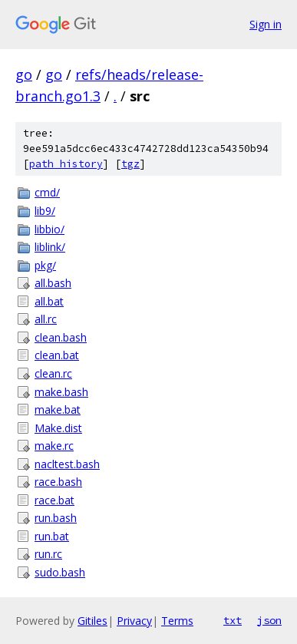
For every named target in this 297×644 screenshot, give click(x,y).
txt (233, 620)
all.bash (53, 283)
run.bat (52, 536)
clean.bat (57, 355)
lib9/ (45, 211)
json (269, 620)
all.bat (49, 301)
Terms (177, 621)
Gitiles (92, 621)
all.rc (46, 319)
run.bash (56, 518)
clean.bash (61, 337)
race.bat (54, 500)
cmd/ (47, 192)
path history (66, 164)
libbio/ (49, 229)
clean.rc (53, 373)
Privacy (134, 621)
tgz (130, 164)
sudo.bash (60, 572)
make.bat (58, 410)
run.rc (48, 554)
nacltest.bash (67, 464)
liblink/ (50, 247)
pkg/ (45, 265)
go (24, 74)
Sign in (266, 24)
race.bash (58, 482)
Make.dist (58, 428)
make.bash (61, 392)
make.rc (54, 446)
